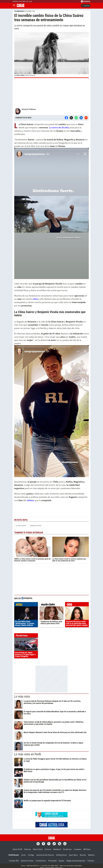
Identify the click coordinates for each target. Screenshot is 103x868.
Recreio (83, 855)
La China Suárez (21, 526)
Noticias (28, 849)
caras (77, 605)
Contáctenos (41, 861)
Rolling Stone (62, 855)
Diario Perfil (17, 849)
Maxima (91, 855)
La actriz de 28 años (59, 127)
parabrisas (26, 636)
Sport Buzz (73, 855)
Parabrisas (67, 849)
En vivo (86, 6)
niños (35, 299)
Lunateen (78, 849)
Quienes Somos (27, 861)
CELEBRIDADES (19, 11)
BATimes (87, 849)
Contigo (31, 855)
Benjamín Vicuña (36, 526)
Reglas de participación (76, 861)
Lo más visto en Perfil (28, 754)
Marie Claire (38, 849)
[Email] (86, 118)
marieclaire (51, 605)
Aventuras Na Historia (45, 855)
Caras (23, 855)
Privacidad (52, 861)
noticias (26, 605)
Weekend (57, 849)
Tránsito (91, 861)
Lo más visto (22, 696)
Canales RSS (14, 861)
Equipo (62, 861)
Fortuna (48, 849)
